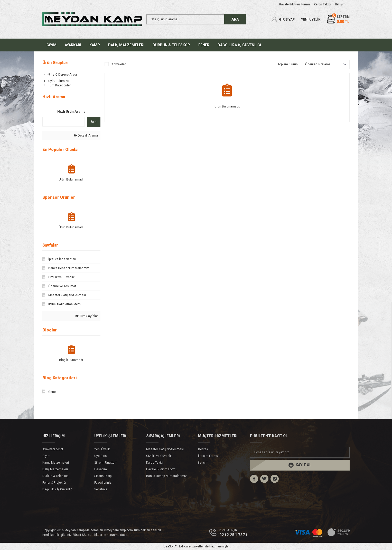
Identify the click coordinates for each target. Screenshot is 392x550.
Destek (203, 449)
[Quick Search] (64, 122)
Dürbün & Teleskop (55, 476)
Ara (94, 122)
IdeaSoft (170, 546)
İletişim (203, 463)
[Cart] (338, 19)
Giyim (46, 456)
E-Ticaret (185, 546)
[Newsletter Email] (300, 452)
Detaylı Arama (86, 136)
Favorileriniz (103, 483)
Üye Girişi (101, 456)
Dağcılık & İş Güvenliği (58, 489)
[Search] (196, 19)
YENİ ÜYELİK (311, 19)
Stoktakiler (118, 64)
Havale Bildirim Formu (162, 469)
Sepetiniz (101, 489)
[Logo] (92, 19)
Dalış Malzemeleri (55, 469)
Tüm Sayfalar (87, 316)
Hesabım (101, 469)
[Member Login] (283, 19)
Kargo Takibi (155, 463)
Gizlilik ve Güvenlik (159, 456)
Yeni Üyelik (102, 449)
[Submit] (300, 465)
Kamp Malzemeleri (56, 463)
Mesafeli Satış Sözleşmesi (165, 449)
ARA (235, 19)
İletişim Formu (208, 456)
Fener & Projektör (54, 483)
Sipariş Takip (103, 476)
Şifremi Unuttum (106, 463)
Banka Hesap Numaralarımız (166, 476)
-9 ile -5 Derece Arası (62, 75)
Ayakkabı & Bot (53, 449)
